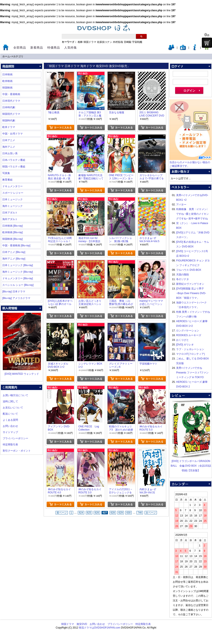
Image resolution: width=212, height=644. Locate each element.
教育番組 (7, 180)
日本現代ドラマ (11, 101)
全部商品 (20, 48)
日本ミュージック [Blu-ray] (18, 265)
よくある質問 (10, 420)
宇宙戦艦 (137, 42)
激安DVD (82, 624)
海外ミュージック (13, 206)
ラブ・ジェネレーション (190, 349)
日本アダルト (10, 213)
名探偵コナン (105, 42)
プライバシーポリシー (15, 438)
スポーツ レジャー (13, 193)
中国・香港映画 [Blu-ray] (16, 246)
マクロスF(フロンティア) (190, 354)
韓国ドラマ (90, 42)
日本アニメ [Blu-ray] (14, 252)
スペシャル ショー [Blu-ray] (18, 285)
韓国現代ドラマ (11, 114)
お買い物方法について (15, 395)
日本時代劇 (9, 107)
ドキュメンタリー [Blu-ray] (18, 278)
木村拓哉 (118, 42)
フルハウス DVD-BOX (189, 270)
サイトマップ (10, 432)
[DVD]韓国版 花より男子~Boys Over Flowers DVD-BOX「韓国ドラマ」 (191, 293)
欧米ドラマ (9, 127)
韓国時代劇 (9, 121)
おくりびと (183, 340)
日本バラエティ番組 (14, 160)
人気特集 (71, 48)
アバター (181, 205)
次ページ (151, 513)
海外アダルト (10, 219)
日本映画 (7, 74)
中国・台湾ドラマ (13, 134)
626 (97, 513)
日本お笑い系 (10, 153)
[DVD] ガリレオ (185, 345)
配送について (10, 414)
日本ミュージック (13, 199)
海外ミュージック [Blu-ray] (18, 272)
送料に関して (10, 401)
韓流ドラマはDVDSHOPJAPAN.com (100, 628)
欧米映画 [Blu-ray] (13, 232)
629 (121, 513)
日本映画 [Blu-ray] (13, 226)
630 (128, 513)
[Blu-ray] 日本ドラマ (14, 292)
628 (113, 513)
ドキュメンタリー (13, 186)
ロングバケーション (188, 331)
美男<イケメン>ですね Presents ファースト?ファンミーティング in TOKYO (192, 373)
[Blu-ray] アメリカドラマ (16, 298)
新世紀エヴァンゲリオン (190, 284)
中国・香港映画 (11, 94)
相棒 (80, 42)
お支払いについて (13, 408)
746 (140, 513)
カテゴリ (18, 56)
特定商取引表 (10, 445)
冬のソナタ (183, 279)
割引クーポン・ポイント (17, 451)
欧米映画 (7, 81)
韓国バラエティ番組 (14, 167)
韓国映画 (7, 88)
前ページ (62, 513)
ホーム (6, 56)
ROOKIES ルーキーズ (189, 335)
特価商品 (54, 48)
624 (81, 513)
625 (89, 513)
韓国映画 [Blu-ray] (13, 239)
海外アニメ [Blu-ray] (14, 259)
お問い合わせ (10, 426)
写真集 (6, 173)
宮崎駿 (128, 42)
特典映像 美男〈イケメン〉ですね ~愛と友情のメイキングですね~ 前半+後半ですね (193, 214)
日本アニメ (9, 140)
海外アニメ (9, 147)
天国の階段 (183, 275)
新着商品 (37, 48)
